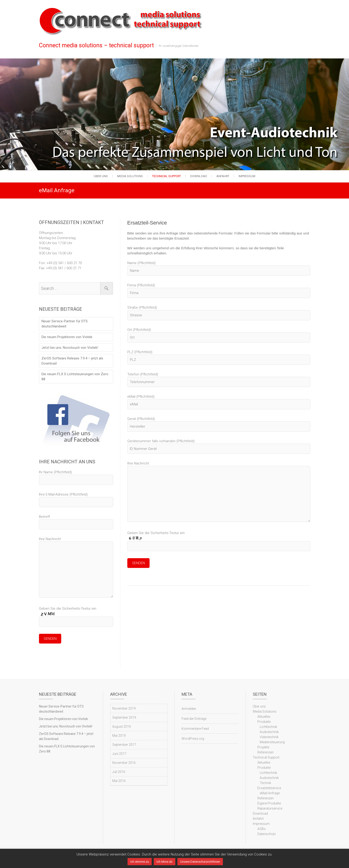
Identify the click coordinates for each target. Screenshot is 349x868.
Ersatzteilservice (269, 789)
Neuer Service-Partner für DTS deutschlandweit (65, 324)
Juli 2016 (119, 773)
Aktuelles (264, 717)
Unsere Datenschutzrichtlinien (200, 862)
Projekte (263, 748)
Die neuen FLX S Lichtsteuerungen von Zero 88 (75, 377)
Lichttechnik (268, 728)
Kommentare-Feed (195, 730)
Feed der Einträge (194, 720)
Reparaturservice (270, 809)
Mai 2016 (119, 782)
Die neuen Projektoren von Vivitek (67, 337)
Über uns (101, 176)
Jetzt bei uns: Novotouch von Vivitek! (70, 348)
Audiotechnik (269, 733)
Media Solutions (130, 176)
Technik (265, 784)
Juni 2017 (119, 755)
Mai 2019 (119, 737)
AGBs (262, 830)
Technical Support (166, 176)
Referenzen (266, 753)
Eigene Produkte (269, 804)
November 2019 (124, 709)
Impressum (247, 176)
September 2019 (124, 718)
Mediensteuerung (272, 743)
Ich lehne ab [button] (165, 862)
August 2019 (122, 727)
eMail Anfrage (270, 794)
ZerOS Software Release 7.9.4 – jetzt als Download (72, 361)
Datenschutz (267, 835)
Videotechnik (269, 738)
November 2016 (124, 764)
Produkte (264, 723)
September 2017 (124, 746)
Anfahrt (223, 176)
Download (199, 176)
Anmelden (189, 710)
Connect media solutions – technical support (96, 45)
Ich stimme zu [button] (140, 862)
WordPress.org (193, 740)
